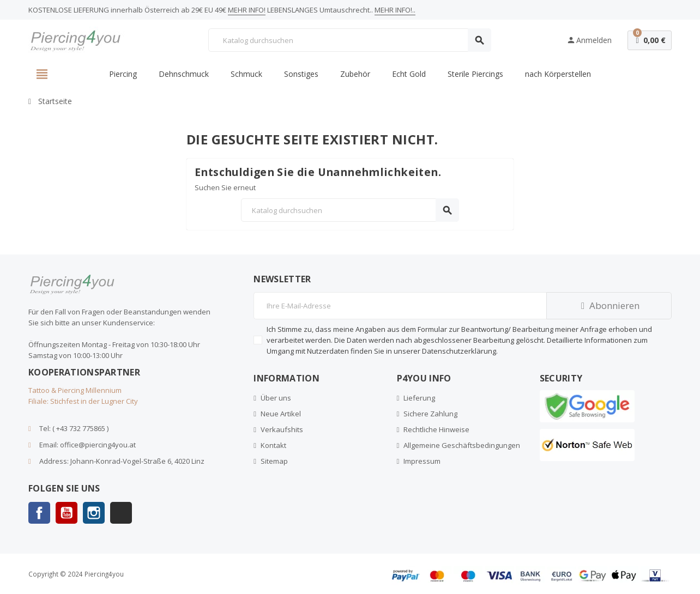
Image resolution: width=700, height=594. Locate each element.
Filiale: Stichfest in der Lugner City (83, 401)
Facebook (39, 513)
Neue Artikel (281, 414)
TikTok (121, 513)
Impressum (422, 461)
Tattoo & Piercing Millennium (75, 390)
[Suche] (349, 40)
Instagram (94, 513)
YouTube (67, 513)
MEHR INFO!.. (395, 10)
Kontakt (273, 445)
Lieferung (419, 398)
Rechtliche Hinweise (436, 429)
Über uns (276, 398)
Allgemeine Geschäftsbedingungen (462, 445)
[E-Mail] (400, 306)
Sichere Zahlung (430, 414)
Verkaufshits (282, 429)
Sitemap (274, 461)
